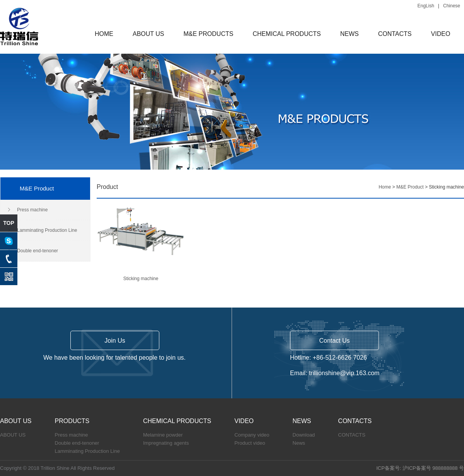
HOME (104, 34)
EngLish (426, 6)
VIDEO (441, 34)
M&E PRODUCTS (209, 34)
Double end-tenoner (38, 251)
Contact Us (334, 341)
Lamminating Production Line (47, 230)
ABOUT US (148, 34)
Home (385, 187)
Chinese (452, 6)
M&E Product (410, 187)
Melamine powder (163, 435)
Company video (252, 435)
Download (304, 435)
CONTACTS (395, 34)
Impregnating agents (166, 443)
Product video (250, 443)
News (299, 443)
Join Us (115, 341)
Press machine (32, 210)
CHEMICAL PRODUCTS (287, 34)
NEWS (350, 34)
